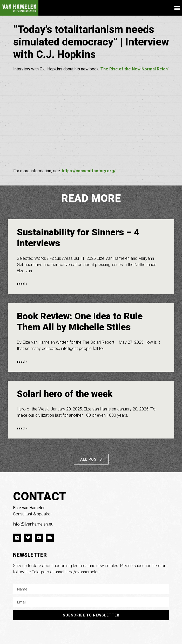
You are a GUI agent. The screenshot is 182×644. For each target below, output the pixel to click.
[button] (177, 8)
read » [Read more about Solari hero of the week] (22, 428)
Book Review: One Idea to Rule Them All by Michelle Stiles (80, 322)
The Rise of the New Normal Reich (134, 69)
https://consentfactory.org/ (89, 171)
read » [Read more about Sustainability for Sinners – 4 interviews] (22, 284)
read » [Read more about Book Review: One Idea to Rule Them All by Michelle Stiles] (22, 362)
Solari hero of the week (65, 394)
